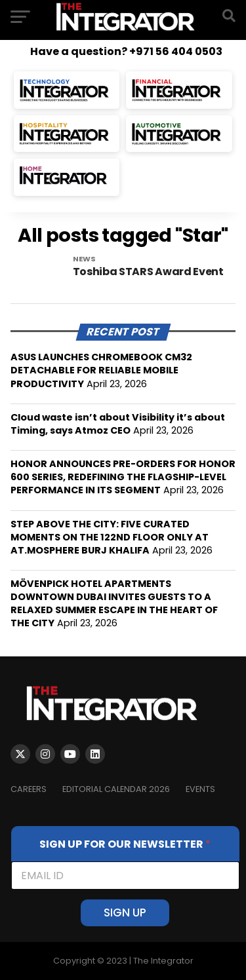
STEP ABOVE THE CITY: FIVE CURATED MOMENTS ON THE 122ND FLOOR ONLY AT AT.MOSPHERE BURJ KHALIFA (110, 537)
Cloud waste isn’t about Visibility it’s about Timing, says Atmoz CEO (118, 424)
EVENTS (200, 789)
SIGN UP (125, 913)
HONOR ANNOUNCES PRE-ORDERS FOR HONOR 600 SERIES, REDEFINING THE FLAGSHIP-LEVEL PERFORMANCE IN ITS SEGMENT (123, 477)
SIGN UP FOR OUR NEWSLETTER (125, 844)
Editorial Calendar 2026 (116, 789)
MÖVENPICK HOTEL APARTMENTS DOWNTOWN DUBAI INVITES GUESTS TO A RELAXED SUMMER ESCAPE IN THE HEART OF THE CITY (114, 603)
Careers (29, 789)
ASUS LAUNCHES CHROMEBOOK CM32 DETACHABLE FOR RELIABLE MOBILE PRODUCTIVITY (101, 370)
